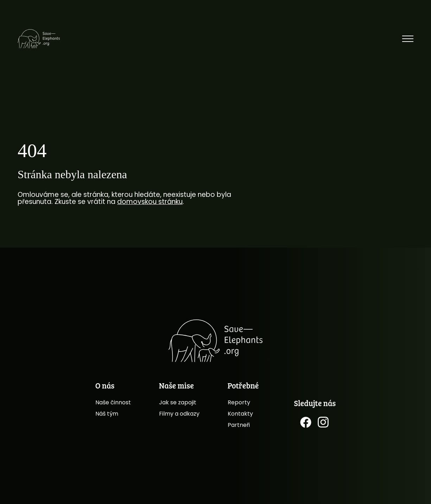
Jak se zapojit (178, 402)
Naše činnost (113, 402)
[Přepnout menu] (408, 39)
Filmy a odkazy (179, 414)
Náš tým (107, 414)
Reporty (239, 402)
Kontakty (240, 414)
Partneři (239, 425)
